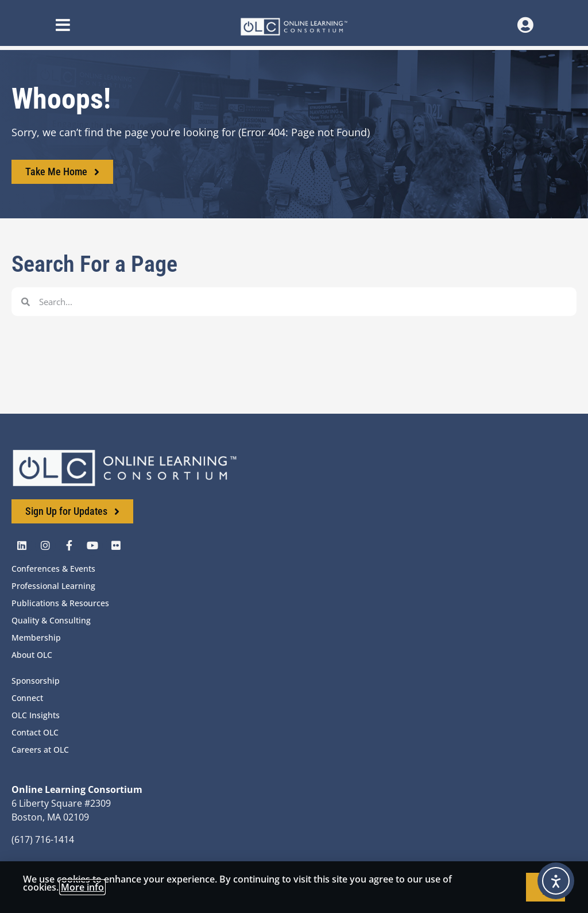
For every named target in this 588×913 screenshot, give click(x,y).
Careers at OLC (40, 750)
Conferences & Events (53, 569)
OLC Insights (36, 715)
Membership (36, 637)
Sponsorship (36, 681)
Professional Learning (53, 586)
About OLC (32, 655)
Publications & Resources (60, 603)
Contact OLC (35, 732)
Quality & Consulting (51, 620)
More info (82, 887)
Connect (27, 698)
